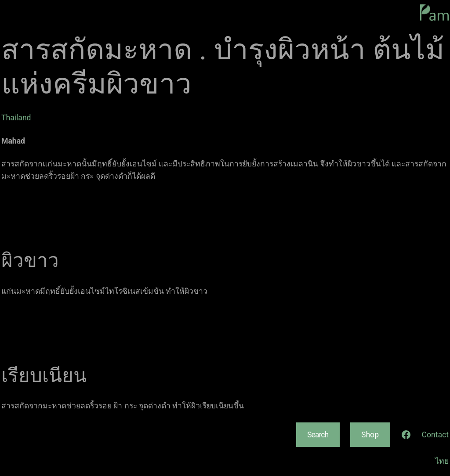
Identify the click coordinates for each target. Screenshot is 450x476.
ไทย (442, 461)
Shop (370, 435)
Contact (435, 435)
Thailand (16, 118)
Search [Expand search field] (318, 435)
